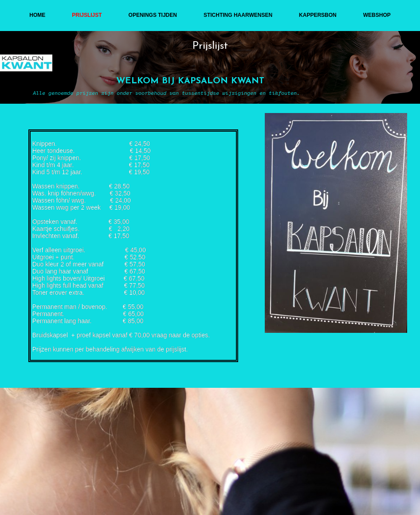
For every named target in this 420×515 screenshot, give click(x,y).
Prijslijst (87, 15)
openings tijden (153, 15)
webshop (377, 15)
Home (37, 15)
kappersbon (318, 15)
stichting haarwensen (238, 15)
